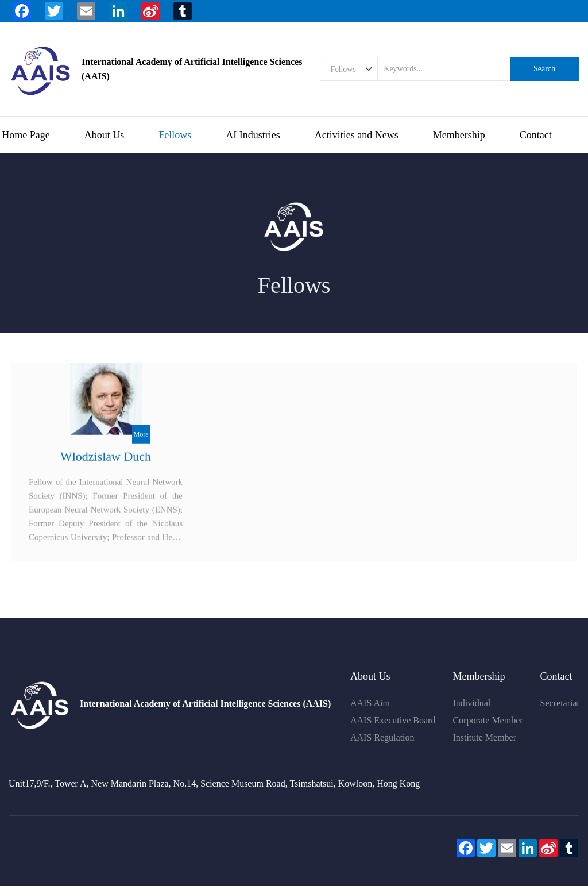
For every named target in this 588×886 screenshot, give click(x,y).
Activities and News (357, 135)
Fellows (175, 135)
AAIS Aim (370, 703)
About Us (105, 135)
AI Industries (253, 135)
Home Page (26, 135)
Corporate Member (488, 720)
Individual (471, 703)
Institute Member (484, 737)
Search (544, 69)
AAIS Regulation (382, 737)
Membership (459, 135)
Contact (536, 135)
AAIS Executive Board (393, 720)
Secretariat (560, 703)
